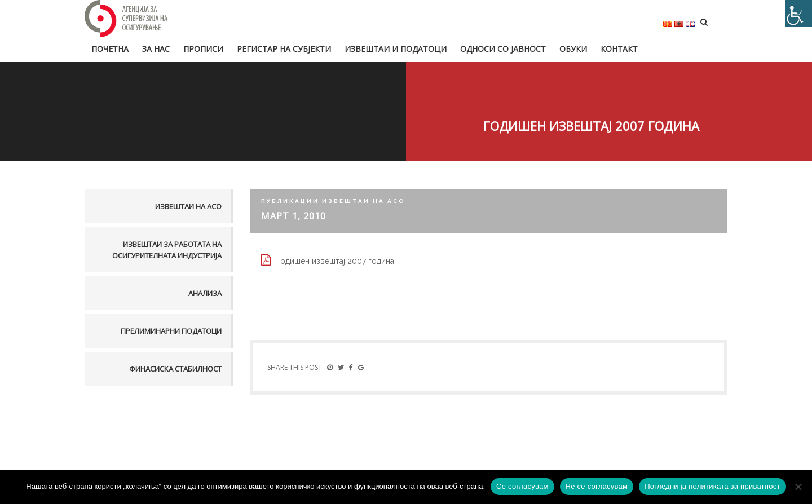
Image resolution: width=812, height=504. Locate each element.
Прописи (203, 49)
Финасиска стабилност (175, 369)
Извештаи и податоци (396, 49)
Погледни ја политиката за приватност (712, 486)
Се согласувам (522, 486)
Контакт (619, 49)
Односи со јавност (503, 49)
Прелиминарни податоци (171, 331)
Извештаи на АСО (188, 206)
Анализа (205, 293)
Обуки (573, 49)
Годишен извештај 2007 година (335, 261)
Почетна (110, 49)
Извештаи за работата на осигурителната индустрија (167, 250)
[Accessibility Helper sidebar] (798, 14)
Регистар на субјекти (284, 49)
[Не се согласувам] (798, 487)
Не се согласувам (597, 486)
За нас (156, 49)
